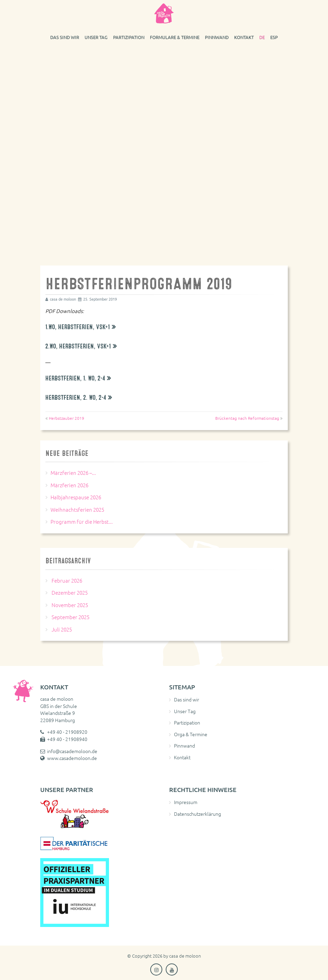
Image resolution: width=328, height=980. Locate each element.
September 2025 (70, 617)
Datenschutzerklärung (198, 814)
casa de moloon (185, 956)
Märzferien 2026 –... (73, 473)
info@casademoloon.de (72, 751)
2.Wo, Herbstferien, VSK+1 (78, 346)
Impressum (186, 802)
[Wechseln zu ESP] (274, 37)
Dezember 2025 (70, 592)
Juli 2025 (62, 629)
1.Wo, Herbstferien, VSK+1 (78, 327)
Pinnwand (217, 37)
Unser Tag (96, 37)
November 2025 (70, 605)
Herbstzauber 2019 (67, 418)
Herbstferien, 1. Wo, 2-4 (75, 378)
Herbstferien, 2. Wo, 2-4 (76, 398)
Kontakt (244, 37)
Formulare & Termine (175, 37)
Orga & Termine (191, 734)
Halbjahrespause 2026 (76, 497)
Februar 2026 (67, 580)
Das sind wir (65, 37)
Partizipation (129, 37)
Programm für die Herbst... (82, 522)
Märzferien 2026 (69, 485)
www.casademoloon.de (72, 758)
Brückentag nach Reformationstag (247, 418)
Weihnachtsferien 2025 (77, 509)
